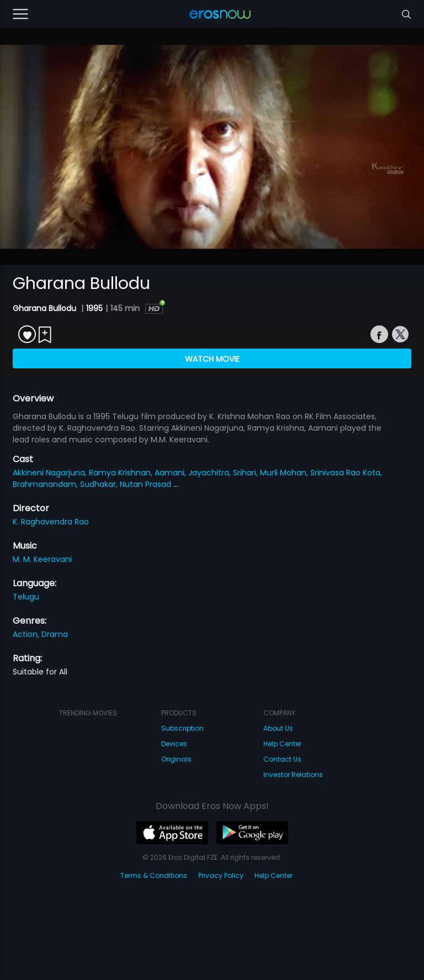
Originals (176, 759)
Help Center (282, 744)
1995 (94, 308)
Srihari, (247, 473)
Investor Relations (293, 775)
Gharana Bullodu (46, 308)
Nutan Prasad (147, 484)
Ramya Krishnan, (122, 473)
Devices (174, 744)
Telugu (26, 597)
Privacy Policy (221, 875)
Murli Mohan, (285, 473)
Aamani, (171, 473)
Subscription (182, 728)
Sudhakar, (100, 484)
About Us (278, 728)
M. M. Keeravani (42, 559)
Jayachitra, (211, 473)
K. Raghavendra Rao (51, 522)
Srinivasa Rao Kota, (346, 473)
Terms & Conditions (154, 875)
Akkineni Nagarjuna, (51, 473)
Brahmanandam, (46, 484)
